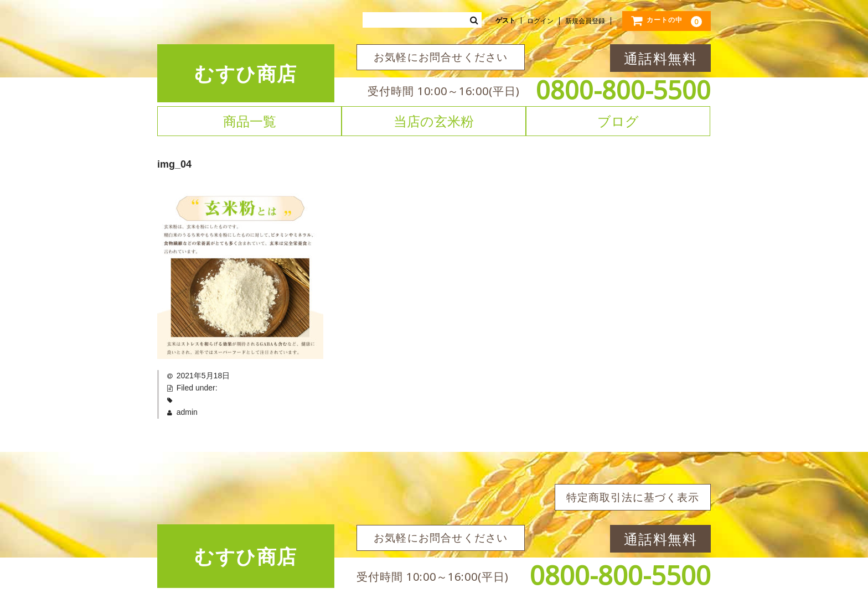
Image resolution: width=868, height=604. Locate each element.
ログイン (540, 21)
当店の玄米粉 (434, 121)
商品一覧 (250, 121)
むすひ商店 (246, 73)
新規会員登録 (585, 21)
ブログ (618, 121)
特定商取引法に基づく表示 (633, 497)
